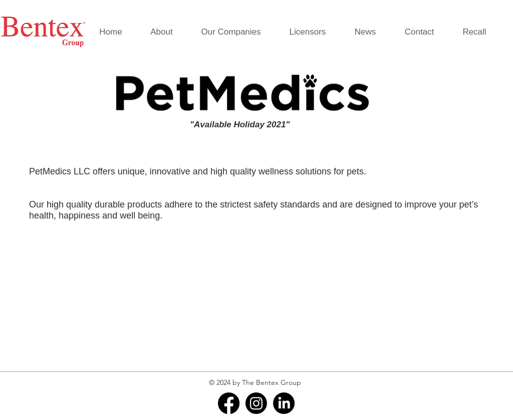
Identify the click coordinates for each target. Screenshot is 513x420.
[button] (231, 32)
